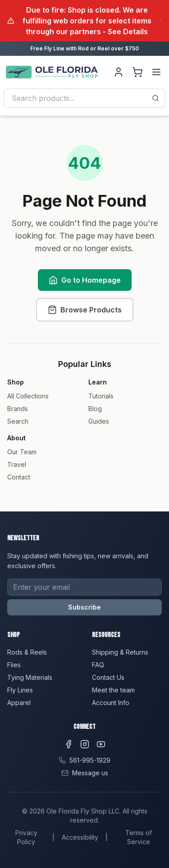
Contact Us (108, 677)
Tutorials (101, 396)
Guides (99, 421)
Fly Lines (20, 690)
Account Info (111, 703)
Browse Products (85, 310)
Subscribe (84, 607)
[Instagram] (85, 744)
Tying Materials (30, 677)
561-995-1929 (90, 760)
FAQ (98, 665)
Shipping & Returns (120, 652)
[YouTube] (101, 744)
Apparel (19, 703)
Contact (19, 477)
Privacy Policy (26, 837)
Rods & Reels (27, 652)
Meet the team (113, 690)
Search (18, 421)
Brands (18, 409)
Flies (14, 665)
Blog (95, 409)
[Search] (155, 98)
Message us (90, 773)
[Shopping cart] (137, 72)
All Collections (28, 396)
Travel (17, 464)
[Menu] (156, 72)
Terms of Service (139, 837)
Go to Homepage (85, 280)
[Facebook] (69, 744)
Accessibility (80, 837)
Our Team (22, 452)
